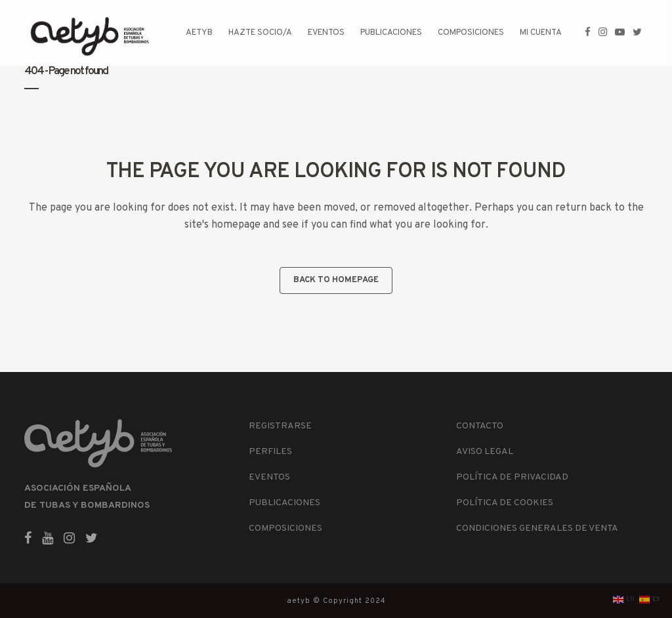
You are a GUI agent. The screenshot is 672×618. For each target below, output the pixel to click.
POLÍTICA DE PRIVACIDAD (512, 477)
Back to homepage (336, 280)
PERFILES (270, 452)
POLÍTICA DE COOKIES (505, 503)
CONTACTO (480, 426)
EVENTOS (269, 477)
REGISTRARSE (280, 426)
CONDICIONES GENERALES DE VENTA (537, 528)
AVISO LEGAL (485, 452)
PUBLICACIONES (284, 503)
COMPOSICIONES (285, 528)
